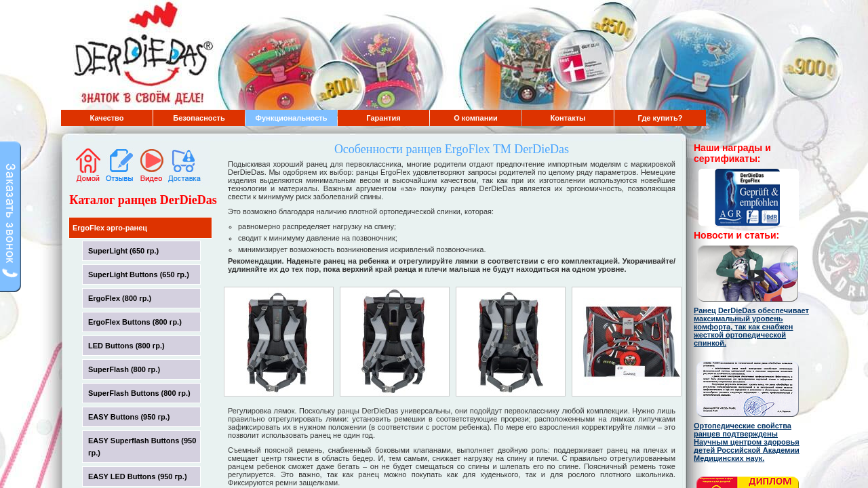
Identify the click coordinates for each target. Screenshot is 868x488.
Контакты (568, 118)
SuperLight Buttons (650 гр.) (139, 274)
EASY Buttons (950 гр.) (129, 417)
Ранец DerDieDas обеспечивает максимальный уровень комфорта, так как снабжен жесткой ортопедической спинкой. (751, 327)
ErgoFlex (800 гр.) (120, 298)
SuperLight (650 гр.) (123, 251)
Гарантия (383, 118)
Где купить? (660, 118)
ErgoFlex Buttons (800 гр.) (135, 322)
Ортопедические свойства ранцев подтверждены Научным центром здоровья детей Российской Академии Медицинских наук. (747, 442)
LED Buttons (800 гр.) (126, 346)
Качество (107, 118)
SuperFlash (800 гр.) (124, 369)
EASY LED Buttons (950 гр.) (138, 476)
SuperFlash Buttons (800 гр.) (139, 393)
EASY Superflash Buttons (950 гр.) (142, 447)
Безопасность (199, 118)
